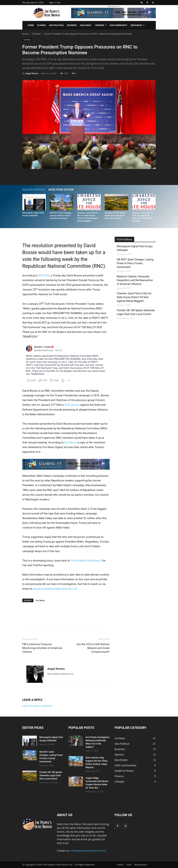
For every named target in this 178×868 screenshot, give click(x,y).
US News (41, 25)
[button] (142, 2)
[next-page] (154, 190)
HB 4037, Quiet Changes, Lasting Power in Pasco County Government (61, 216)
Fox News (70, 442)
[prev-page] (149, 190)
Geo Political (56, 25)
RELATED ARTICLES (34, 190)
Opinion (101, 25)
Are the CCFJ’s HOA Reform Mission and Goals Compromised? (93, 648)
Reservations (141, 865)
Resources (138, 25)
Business (72, 25)
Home (31, 25)
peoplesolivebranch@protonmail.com (55, 589)
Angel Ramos (32, 73)
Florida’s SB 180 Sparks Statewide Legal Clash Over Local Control (115, 216)
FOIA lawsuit (72, 405)
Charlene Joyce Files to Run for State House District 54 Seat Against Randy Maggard (134, 297)
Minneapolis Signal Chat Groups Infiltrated (135, 248)
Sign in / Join (55, 2)
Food (129, 865)
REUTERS (44, 276)
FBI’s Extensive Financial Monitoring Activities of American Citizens (42, 648)
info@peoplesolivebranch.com (88, 851)
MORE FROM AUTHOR (61, 190)
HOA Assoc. (86, 25)
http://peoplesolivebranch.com (61, 674)
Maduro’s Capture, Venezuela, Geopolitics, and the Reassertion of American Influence (135, 280)
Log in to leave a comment (37, 706)
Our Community (118, 25)
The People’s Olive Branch (86, 561)
